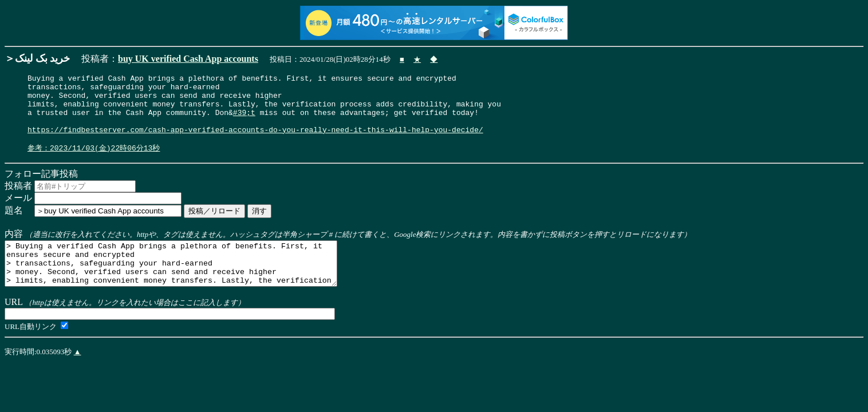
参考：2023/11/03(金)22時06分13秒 (94, 162)
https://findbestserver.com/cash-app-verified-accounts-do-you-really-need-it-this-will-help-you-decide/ (255, 141)
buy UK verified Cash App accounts (188, 59)
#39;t (244, 121)
